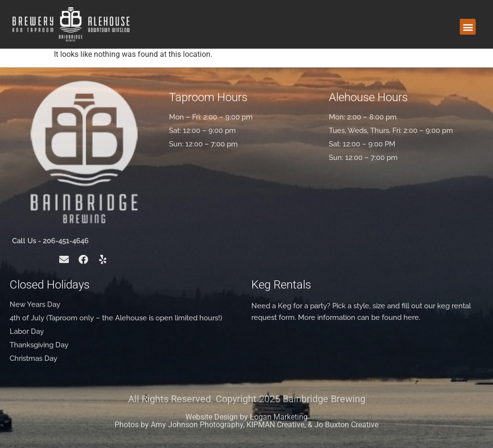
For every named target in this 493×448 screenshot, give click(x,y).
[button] (468, 27)
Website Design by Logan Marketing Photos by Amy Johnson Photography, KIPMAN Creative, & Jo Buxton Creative (246, 421)
